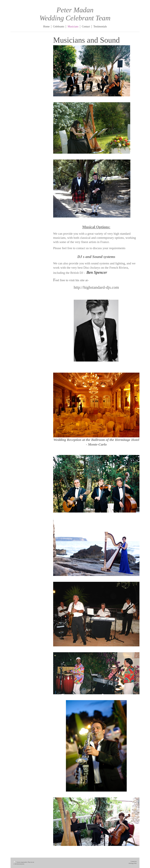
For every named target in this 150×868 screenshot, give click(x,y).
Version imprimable (20, 862)
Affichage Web (132, 863)
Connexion (134, 861)
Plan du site (31, 862)
